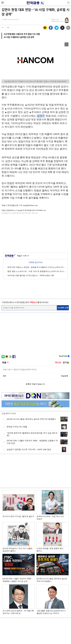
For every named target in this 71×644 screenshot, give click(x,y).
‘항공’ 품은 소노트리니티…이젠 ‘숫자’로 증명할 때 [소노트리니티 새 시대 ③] (36, 271)
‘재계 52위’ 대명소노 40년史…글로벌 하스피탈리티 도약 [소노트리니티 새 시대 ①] (36, 267)
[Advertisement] (36, 233)
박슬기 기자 (23, 256)
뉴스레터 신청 (63, 308)
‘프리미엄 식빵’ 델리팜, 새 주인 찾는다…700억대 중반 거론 (30, 275)
